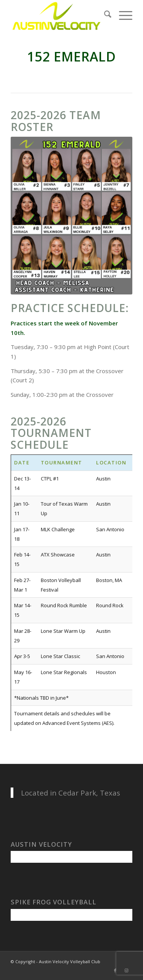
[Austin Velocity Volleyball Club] (59, 15)
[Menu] (122, 15)
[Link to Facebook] (115, 970)
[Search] (104, 15)
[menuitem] (104, 15)
